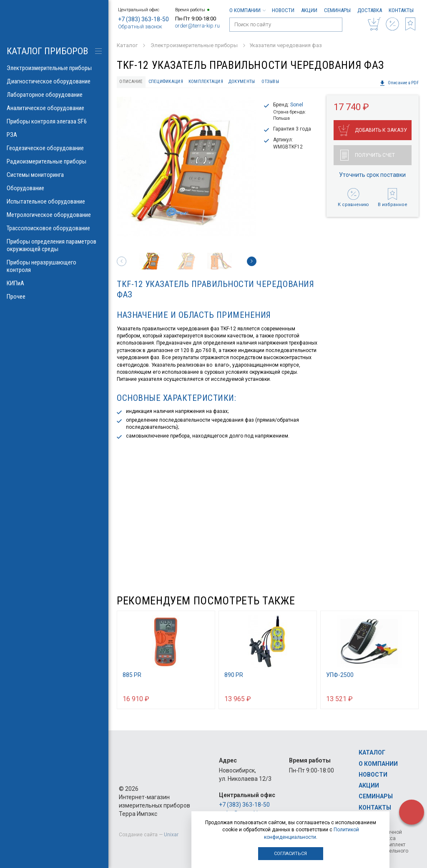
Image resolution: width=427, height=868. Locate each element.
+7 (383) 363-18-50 (143, 19)
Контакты (401, 10)
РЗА (54, 135)
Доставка (370, 10)
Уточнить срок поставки (372, 175)
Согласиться (290, 854)
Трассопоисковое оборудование (54, 228)
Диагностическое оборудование (54, 81)
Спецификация (166, 82)
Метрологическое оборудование (54, 215)
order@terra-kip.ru (197, 26)
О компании (247, 10)
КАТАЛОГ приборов (47, 51)
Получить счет (368, 155)
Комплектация (206, 82)
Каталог (372, 752)
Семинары (337, 10)
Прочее (54, 297)
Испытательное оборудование (54, 201)
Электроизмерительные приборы (54, 68)
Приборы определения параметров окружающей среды (54, 245)
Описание (131, 82)
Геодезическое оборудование (54, 148)
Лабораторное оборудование (54, 95)
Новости (283, 10)
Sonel (297, 105)
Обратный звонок (140, 26)
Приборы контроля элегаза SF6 (54, 121)
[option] (187, 167)
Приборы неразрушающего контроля (54, 266)
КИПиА (54, 283)
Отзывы (270, 82)
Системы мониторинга (54, 175)
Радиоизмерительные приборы (54, 161)
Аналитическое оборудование (54, 108)
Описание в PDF (399, 83)
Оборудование (54, 188)
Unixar (171, 835)
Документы (242, 82)
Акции (309, 10)
